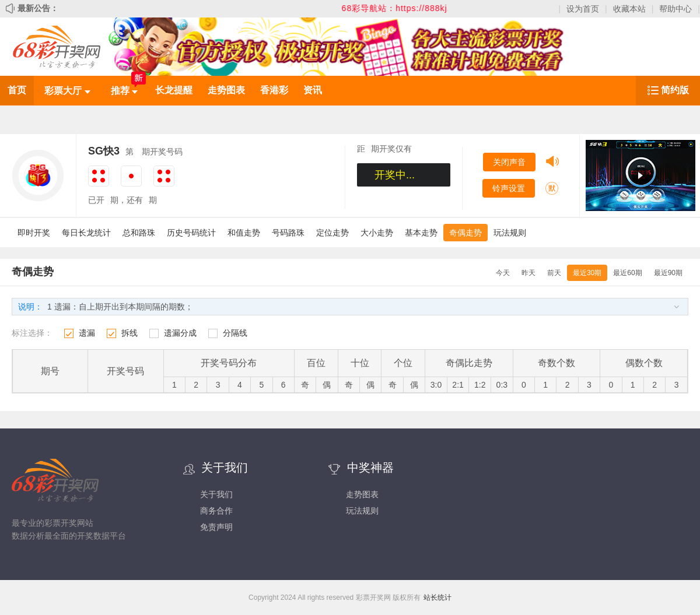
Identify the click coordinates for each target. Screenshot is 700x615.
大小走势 (377, 233)
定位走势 (332, 233)
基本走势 (421, 233)
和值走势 (244, 233)
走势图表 (226, 90)
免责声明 (216, 527)
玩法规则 (510, 233)
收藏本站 (629, 9)
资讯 (313, 90)
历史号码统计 (191, 233)
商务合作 (216, 511)
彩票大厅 (67, 91)
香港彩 (274, 90)
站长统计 (437, 598)
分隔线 (235, 333)
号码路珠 (288, 233)
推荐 (124, 91)
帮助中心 (675, 9)
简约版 (675, 90)
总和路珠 (139, 233)
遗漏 (87, 333)
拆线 (129, 333)
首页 (17, 90)
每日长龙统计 (86, 233)
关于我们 (216, 494)
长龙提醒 (174, 90)
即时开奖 (34, 233)
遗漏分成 (180, 333)
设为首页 (583, 9)
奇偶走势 (466, 233)
